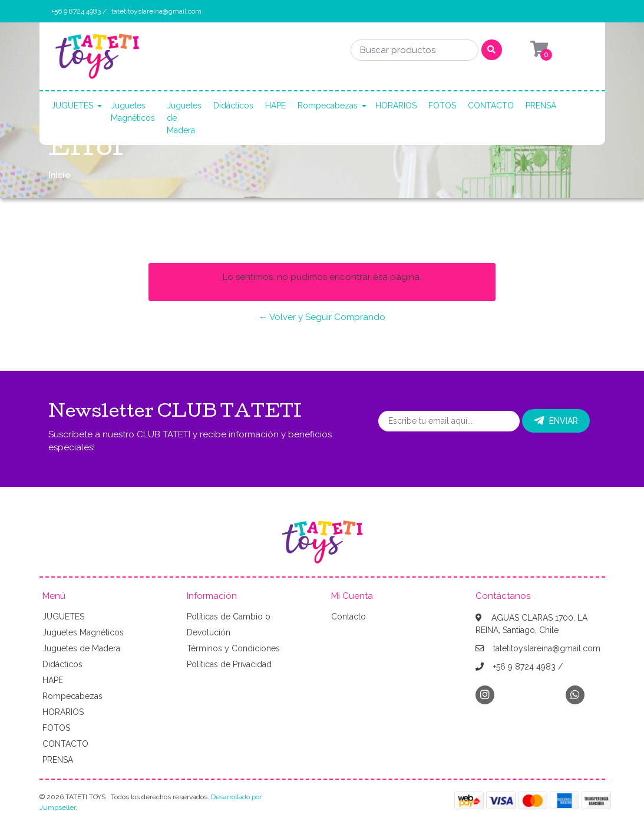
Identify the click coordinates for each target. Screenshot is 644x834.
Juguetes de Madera (184, 118)
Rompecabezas (328, 106)
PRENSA (541, 106)
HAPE (275, 106)
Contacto (349, 617)
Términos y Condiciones (233, 648)
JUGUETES (72, 106)
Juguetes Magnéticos (133, 112)
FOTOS (442, 106)
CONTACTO (491, 106)
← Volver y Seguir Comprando (322, 317)
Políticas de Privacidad (229, 664)
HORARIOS (396, 106)
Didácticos (233, 106)
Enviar (556, 421)
